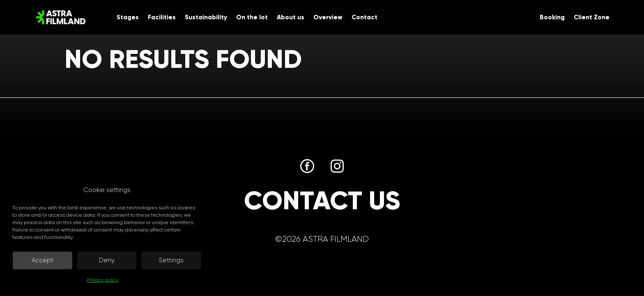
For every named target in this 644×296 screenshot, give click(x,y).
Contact (365, 18)
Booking (552, 18)
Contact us (322, 200)
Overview (328, 18)
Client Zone (592, 18)
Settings (171, 260)
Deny (107, 260)
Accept (43, 260)
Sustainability (206, 18)
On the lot (252, 18)
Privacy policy (103, 280)
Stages (128, 18)
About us (291, 18)
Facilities (162, 18)
